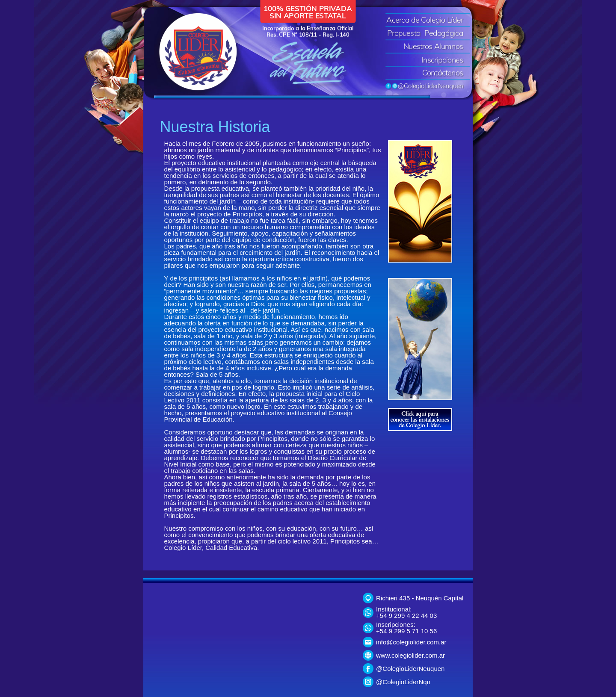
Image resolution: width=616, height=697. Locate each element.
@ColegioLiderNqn (403, 682)
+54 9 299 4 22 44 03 (406, 616)
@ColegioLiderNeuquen (410, 669)
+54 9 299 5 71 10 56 (406, 631)
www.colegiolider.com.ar (410, 655)
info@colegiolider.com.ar (411, 642)
